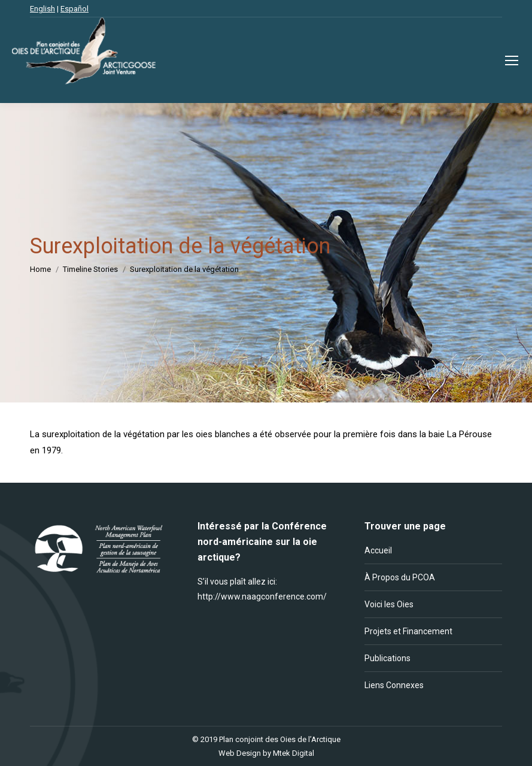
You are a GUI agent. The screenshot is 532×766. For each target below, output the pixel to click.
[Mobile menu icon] (512, 60)
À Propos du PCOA (400, 577)
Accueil (378, 550)
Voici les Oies (389, 604)
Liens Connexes (394, 685)
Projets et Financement (408, 631)
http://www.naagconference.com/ (262, 597)
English (42, 9)
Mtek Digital (294, 753)
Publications (387, 658)
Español (75, 9)
